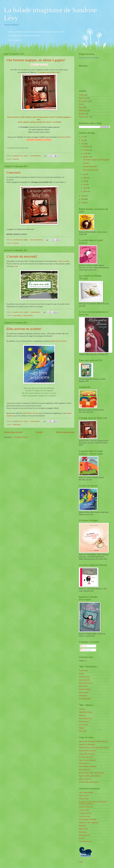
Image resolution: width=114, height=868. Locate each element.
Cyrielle (81, 674)
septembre (87, 157)
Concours (16, 159)
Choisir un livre (84, 796)
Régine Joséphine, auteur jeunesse (90, 776)
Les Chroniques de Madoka (88, 819)
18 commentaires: (36, 156)
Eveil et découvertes (85, 718)
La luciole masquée (85, 813)
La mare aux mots (85, 816)
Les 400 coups (83, 725)
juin (85, 181)
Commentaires (86, 650)
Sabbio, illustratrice (85, 779)
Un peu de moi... (28, 315)
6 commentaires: (35, 421)
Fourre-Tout (83, 98)
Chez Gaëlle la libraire (86, 792)
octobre (86, 153)
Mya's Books (83, 832)
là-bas (16, 266)
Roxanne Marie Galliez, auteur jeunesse (92, 773)
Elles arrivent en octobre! (24, 329)
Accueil (39, 432)
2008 (83, 203)
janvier (86, 191)
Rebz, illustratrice (85, 770)
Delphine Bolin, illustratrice (88, 751)
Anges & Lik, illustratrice (87, 744)
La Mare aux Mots (63, 261)
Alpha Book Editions (86, 712)
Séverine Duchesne (85, 699)
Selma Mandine (84, 693)
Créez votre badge (93, 58)
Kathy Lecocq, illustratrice (87, 760)
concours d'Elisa (65, 137)
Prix (80, 104)
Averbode (82, 709)
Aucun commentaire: (37, 240)
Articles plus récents (13, 432)
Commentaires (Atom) (20, 437)
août (85, 174)
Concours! (14, 172)
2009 (83, 199)
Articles (84, 646)
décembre (87, 147)
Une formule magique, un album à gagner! (36, 60)
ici (65, 182)
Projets (81, 107)
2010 (83, 196)
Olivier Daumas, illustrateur (88, 766)
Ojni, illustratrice (84, 763)
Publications (17, 425)
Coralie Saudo (83, 670)
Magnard (82, 728)
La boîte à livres (84, 810)
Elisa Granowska (84, 677)
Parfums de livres (84, 835)
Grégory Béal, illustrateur (87, 754)
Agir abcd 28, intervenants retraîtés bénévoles (93, 741)
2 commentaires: (35, 312)
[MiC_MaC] (83, 731)
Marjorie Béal (83, 686)
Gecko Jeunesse (84, 722)
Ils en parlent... (18, 315)
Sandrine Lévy (83, 58)
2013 (83, 137)
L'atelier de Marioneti (86, 807)
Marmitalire (83, 826)
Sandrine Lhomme (85, 689)
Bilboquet (82, 715)
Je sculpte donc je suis (86, 757)
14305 (81, 862)
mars (85, 185)
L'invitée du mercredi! (22, 256)
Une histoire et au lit (85, 841)
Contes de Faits (84, 799)
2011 (83, 144)
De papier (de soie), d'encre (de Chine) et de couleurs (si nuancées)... (93, 803)
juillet (85, 178)
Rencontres (82, 114)
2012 (83, 140)
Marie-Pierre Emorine (59, 341)
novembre (87, 150)
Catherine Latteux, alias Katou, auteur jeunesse (94, 748)
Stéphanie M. (83, 696)
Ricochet (82, 838)
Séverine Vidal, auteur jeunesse (89, 782)
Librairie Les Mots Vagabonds (88, 823)
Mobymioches (83, 829)
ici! (85, 661)
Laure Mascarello (84, 680)
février (86, 188)
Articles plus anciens (65, 432)
